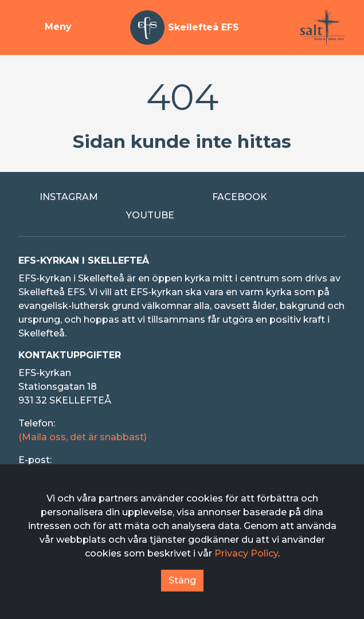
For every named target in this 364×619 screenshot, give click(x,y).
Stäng (182, 580)
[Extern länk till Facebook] (269, 197)
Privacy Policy (246, 553)
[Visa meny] (45, 28)
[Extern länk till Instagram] (96, 197)
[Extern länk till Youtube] (182, 216)
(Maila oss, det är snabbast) (83, 437)
